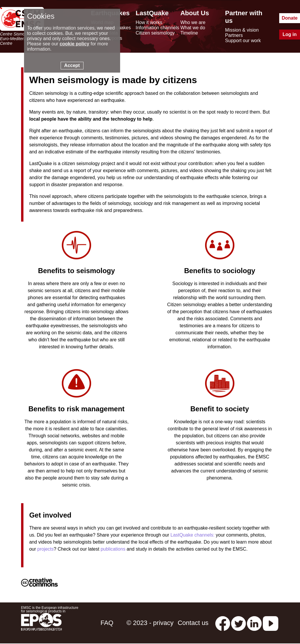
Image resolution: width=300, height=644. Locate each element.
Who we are (193, 22)
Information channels (157, 28)
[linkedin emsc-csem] (254, 623)
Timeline (189, 33)
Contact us (193, 623)
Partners (234, 35)
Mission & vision (242, 30)
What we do (193, 28)
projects (45, 549)
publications (113, 549)
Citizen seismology (155, 33)
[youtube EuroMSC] (271, 623)
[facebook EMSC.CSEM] (223, 623)
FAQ (107, 623)
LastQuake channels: (192, 535)
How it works (149, 22)
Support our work (243, 41)
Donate (289, 18)
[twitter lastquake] (238, 623)
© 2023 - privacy (150, 623)
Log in (290, 34)
